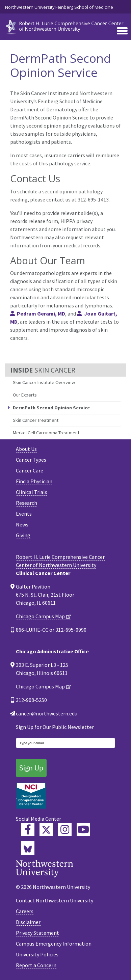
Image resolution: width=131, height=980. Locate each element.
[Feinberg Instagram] (65, 829)
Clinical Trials (32, 492)
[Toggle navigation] (122, 31)
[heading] (65, 26)
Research (27, 503)
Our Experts (25, 395)
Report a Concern (36, 965)
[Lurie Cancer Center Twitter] (46, 829)
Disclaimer (28, 922)
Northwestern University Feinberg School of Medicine (59, 7)
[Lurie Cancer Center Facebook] (28, 829)
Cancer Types (31, 460)
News (22, 524)
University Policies (37, 954)
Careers (25, 911)
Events (24, 514)
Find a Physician (34, 481)
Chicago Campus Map (40, 616)
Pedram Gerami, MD (41, 314)
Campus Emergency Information (54, 944)
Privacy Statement (37, 933)
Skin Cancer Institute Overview (44, 382)
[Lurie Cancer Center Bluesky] (28, 848)
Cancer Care (30, 470)
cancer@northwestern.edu (47, 713)
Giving (23, 535)
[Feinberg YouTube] (83, 829)
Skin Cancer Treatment (36, 420)
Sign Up (31, 768)
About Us (26, 449)
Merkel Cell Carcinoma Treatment (46, 433)
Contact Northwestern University (55, 900)
